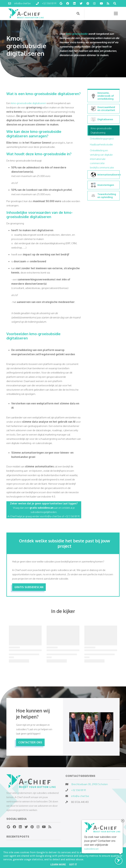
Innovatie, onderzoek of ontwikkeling (102, 96)
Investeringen (102, 185)
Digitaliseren (102, 119)
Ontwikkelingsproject (102, 138)
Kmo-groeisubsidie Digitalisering (101, 130)
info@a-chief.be (80, 796)
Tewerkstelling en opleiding (103, 196)
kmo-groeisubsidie (77, 34)
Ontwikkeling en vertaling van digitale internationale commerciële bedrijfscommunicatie (102, 159)
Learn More (58, 865)
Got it (73, 865)
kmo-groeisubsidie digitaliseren (29, 103)
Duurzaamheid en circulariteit (103, 109)
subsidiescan (91, 849)
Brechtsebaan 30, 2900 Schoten (90, 784)
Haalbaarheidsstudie (101, 144)
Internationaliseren (104, 175)
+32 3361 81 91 (79, 790)
